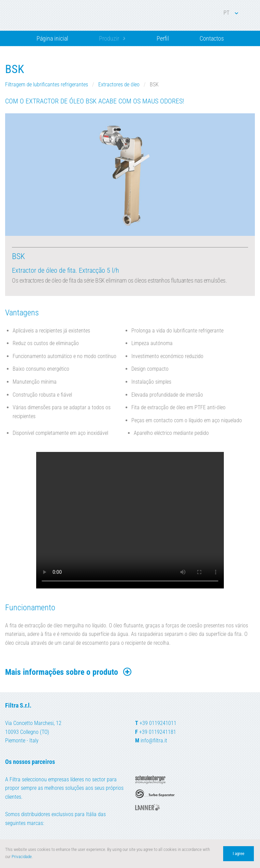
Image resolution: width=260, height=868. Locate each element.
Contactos (212, 38)
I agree (239, 853)
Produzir (109, 38)
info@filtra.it (154, 741)
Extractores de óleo (120, 84)
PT (231, 13)
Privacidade (22, 857)
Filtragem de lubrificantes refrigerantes (47, 84)
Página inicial (52, 38)
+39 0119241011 (158, 723)
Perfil (163, 38)
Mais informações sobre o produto (69, 672)
